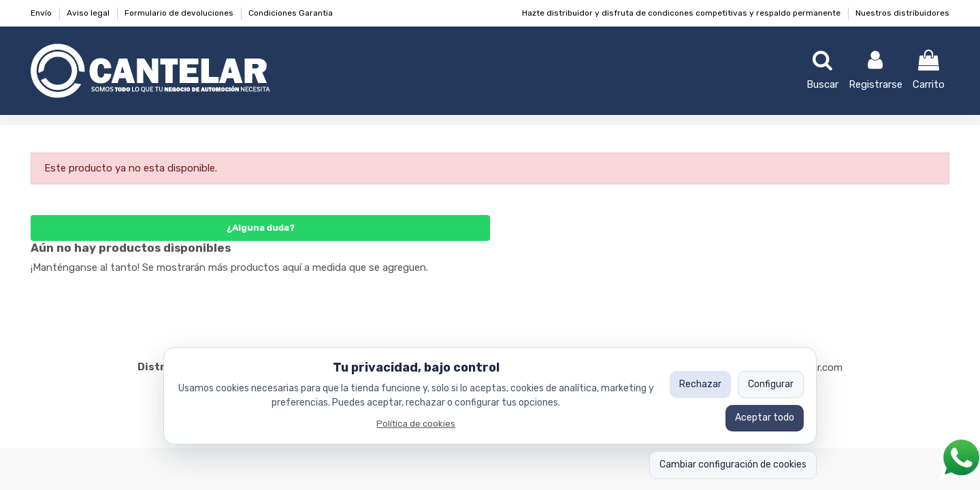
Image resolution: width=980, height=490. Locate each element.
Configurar (771, 384)
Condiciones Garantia (291, 13)
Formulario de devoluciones (180, 13)
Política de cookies (416, 424)
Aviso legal (89, 13)
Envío (42, 13)
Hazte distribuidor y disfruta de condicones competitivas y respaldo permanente (682, 13)
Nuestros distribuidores (902, 13)
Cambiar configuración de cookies (733, 464)
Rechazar (700, 384)
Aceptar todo (765, 418)
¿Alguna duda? (261, 228)
